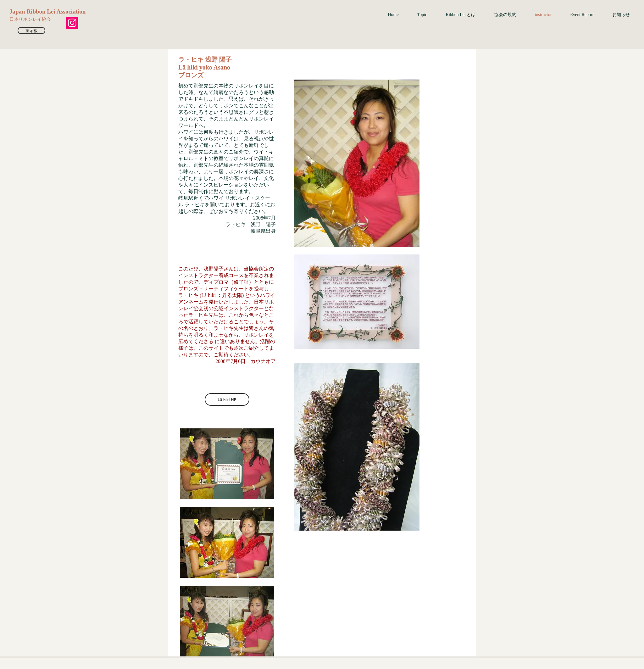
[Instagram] (72, 23)
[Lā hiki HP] (227, 399)
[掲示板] (31, 31)
